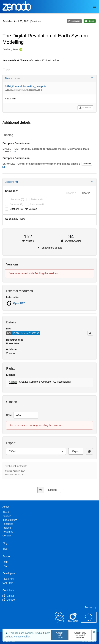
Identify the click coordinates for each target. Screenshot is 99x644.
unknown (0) (37, 204)
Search (86, 193)
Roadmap (8, 532)
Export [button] (76, 451)
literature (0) (17, 199)
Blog (5, 549)
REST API (8, 579)
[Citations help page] (17, 182)
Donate (9, 600)
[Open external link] (15, 152)
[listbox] (26, 415)
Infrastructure (10, 520)
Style (9, 415)
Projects (7, 528)
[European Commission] (89, 622)
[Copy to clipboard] (90, 333)
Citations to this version (23, 209)
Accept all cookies (60, 635)
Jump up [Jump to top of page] (47, 490)
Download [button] (85, 108)
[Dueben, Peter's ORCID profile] (20, 50)
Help (5, 562)
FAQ (5, 566)
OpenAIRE (19, 303)
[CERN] (60, 622)
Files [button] (49, 78)
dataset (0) (37, 199)
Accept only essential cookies (80, 635)
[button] (49, 382)
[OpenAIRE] (73, 622)
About (6, 512)
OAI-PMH (8, 583)
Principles (8, 524)
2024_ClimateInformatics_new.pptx (26, 86)
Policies (7, 516)
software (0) (16, 204)
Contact (7, 536)
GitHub (8, 596)
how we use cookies (19, 637)
